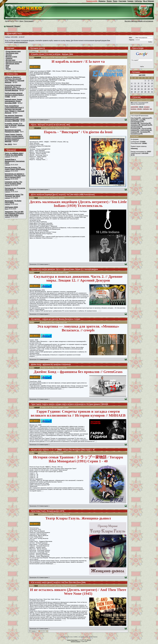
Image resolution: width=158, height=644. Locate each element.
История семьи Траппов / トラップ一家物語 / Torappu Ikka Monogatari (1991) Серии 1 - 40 (63, 450)
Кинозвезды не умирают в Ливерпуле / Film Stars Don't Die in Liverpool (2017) (15, 176)
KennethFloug (135, 134)
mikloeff (37, 273)
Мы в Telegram (149, 1)
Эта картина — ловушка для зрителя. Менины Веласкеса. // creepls (56, 319)
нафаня (7, 157)
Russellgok (134, 128)
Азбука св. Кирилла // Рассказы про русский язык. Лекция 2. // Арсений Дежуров (15, 80)
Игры (8, 65)
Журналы (102, 1)
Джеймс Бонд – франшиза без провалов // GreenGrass (51, 365)
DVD (7, 67)
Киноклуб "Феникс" (13, 26)
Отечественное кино (13, 51)
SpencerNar (144, 123)
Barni (7, 209)
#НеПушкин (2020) (11, 207)
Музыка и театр (11, 57)
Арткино (9, 55)
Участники (122, 1)
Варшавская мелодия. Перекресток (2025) (13, 131)
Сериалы (9, 58)
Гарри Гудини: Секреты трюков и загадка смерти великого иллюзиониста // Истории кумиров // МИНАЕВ (14, 138)
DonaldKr (134, 123)
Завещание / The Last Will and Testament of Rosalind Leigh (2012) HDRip (14, 213)
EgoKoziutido (145, 130)
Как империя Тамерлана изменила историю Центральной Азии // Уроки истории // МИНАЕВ (15, 118)
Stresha (133, 120)
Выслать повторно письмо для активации (139, 21)
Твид (36, 198)
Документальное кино (14, 62)
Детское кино (11, 60)
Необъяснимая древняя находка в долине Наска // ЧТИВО (14, 95)
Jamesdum (134, 125)
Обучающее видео (12, 64)
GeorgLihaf (145, 128)
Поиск (115, 1)
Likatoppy (134, 130)
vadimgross (146, 118)
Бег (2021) (8, 144)
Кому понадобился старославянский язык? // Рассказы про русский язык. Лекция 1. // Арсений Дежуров (15, 109)
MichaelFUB (145, 125)
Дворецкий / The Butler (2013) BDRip (13, 202)
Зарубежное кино (12, 53)
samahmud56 (135, 127)
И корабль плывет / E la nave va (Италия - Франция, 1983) (15, 125)
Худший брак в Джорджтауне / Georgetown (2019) (15, 161)
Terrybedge (144, 132)
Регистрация (29, 21)
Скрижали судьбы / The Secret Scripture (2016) (13, 183)
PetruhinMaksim (136, 122)
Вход (21, 21)
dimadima (38, 57)
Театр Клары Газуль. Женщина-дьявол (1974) (48, 511)
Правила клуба (92, 1)
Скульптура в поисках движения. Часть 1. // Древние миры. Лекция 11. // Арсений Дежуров (15, 88)
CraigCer (134, 132)
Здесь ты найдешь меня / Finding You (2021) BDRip (14, 154)
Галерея (130, 1)
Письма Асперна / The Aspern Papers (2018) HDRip (15, 168)
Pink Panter (135, 118)
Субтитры (138, 1)
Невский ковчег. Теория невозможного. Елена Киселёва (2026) (13, 101)
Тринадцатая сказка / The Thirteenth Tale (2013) (14, 195)
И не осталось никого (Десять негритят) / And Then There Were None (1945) (58, 583)
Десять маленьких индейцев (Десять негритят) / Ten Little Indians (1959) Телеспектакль (63, 195)
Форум (109, 1)
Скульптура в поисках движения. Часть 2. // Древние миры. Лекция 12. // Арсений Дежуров (64, 269)
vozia (141, 120)
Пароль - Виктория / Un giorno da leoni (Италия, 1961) (50, 125)
